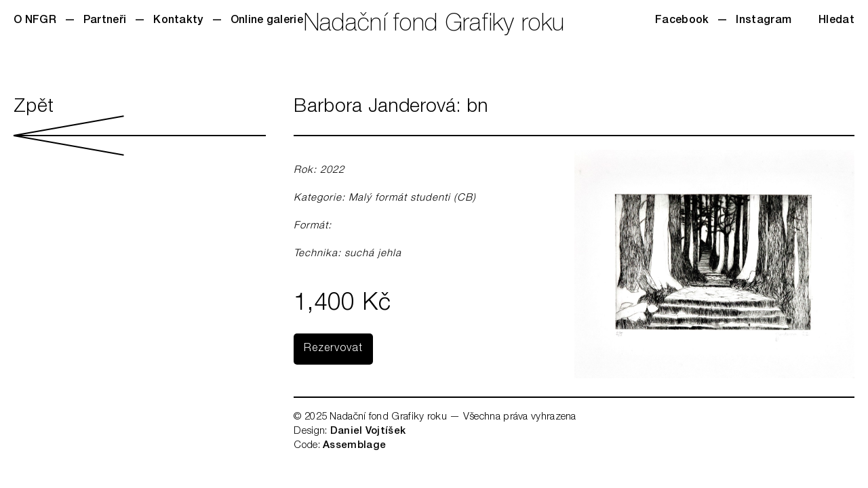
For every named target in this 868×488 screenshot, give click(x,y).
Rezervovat (333, 349)
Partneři (105, 21)
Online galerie (267, 21)
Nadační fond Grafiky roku (434, 25)
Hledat (836, 21)
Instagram (764, 21)
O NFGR (35, 21)
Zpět (140, 127)
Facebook (682, 21)
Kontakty (178, 21)
